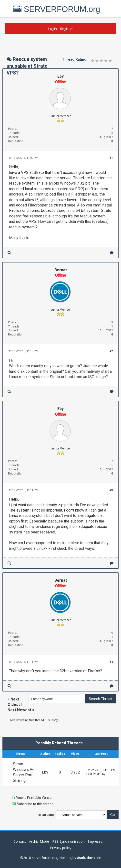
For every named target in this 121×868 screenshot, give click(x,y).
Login (52, 29)
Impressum (97, 841)
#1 (111, 158)
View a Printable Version (35, 798)
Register (66, 29)
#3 (111, 490)
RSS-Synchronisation (68, 841)
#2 (111, 351)
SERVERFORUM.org (57, 9)
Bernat (61, 270)
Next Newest (19, 710)
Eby (60, 76)
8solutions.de (89, 858)
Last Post (93, 774)
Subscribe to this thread (35, 804)
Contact (20, 841)
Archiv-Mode (39, 841)
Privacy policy (61, 848)
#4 (111, 662)
